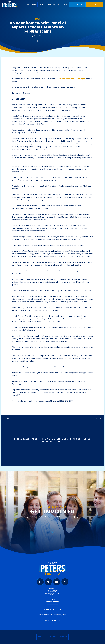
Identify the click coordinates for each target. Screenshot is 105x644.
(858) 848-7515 (53, 601)
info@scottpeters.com (53, 609)
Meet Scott (31, 4)
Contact (48, 620)
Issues (42, 4)
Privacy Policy (56, 620)
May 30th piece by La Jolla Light (71, 79)
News (64, 4)
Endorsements (53, 4)
